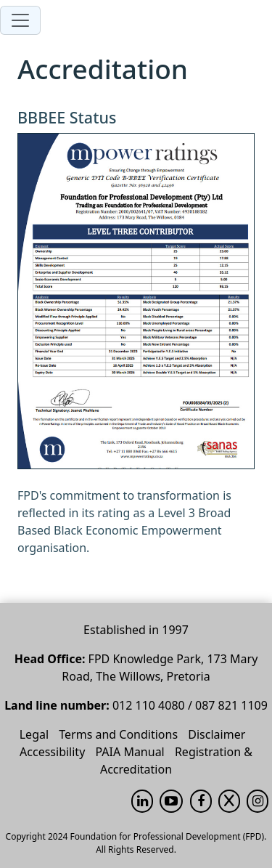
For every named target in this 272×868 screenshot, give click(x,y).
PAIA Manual (129, 752)
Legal (34, 734)
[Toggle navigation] (20, 20)
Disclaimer (217, 734)
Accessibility (52, 752)
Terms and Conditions (118, 734)
